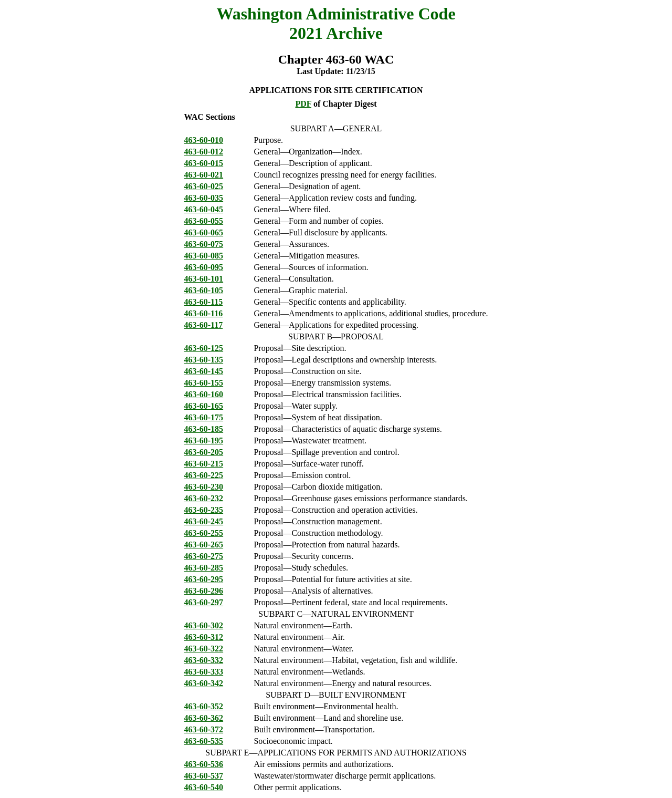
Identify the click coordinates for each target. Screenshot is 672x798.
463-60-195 (203, 441)
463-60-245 (203, 521)
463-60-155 (203, 383)
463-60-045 (203, 209)
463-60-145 (203, 371)
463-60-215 (203, 464)
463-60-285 (203, 568)
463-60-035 (203, 198)
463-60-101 (203, 279)
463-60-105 (203, 290)
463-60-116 (203, 313)
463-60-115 (203, 302)
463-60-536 (203, 764)
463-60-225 (203, 475)
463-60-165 (203, 406)
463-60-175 (203, 417)
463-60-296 (203, 591)
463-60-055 (203, 221)
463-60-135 (203, 360)
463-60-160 (203, 394)
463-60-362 (203, 718)
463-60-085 (203, 256)
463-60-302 (203, 625)
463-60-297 (203, 602)
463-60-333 (203, 672)
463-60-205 (203, 452)
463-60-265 (203, 545)
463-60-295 (203, 579)
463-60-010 (203, 140)
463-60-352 (203, 706)
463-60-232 (203, 498)
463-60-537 (203, 776)
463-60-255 (203, 533)
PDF (303, 104)
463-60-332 (203, 660)
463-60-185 (203, 429)
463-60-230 (203, 487)
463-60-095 (203, 267)
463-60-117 (203, 325)
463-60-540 (203, 787)
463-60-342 (203, 683)
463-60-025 (203, 186)
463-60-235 (203, 510)
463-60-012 (203, 152)
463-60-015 (203, 163)
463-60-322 (203, 649)
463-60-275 (203, 556)
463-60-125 (203, 348)
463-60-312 (203, 637)
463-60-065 (203, 232)
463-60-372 (203, 729)
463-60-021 (203, 175)
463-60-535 (203, 741)
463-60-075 (203, 244)
